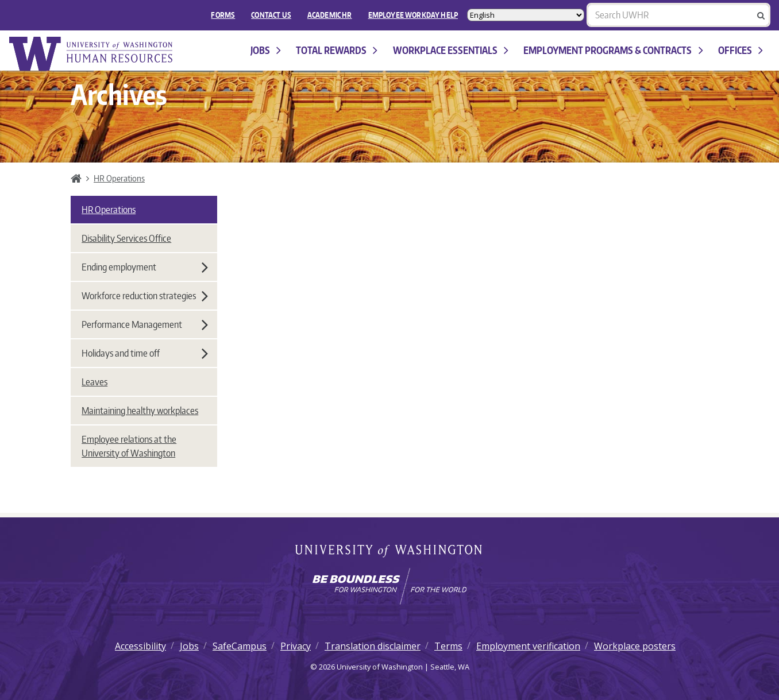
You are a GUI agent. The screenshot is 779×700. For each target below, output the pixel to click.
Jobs (266, 50)
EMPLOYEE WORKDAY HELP (413, 15)
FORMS (223, 15)
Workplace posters (635, 646)
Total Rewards (337, 50)
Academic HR (330, 15)
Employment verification (528, 646)
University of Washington (390, 552)
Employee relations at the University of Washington (129, 446)
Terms (448, 646)
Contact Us (271, 15)
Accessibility (140, 646)
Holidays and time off (145, 353)
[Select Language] (526, 15)
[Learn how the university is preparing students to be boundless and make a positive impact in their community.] (389, 586)
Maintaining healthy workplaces (140, 411)
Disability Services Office (126, 238)
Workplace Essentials (451, 50)
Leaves (95, 382)
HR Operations (119, 178)
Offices (741, 50)
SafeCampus (240, 646)
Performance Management (145, 324)
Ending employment (145, 267)
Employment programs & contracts (613, 50)
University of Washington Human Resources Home (92, 54)
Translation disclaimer (373, 646)
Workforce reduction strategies (145, 296)
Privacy (296, 646)
